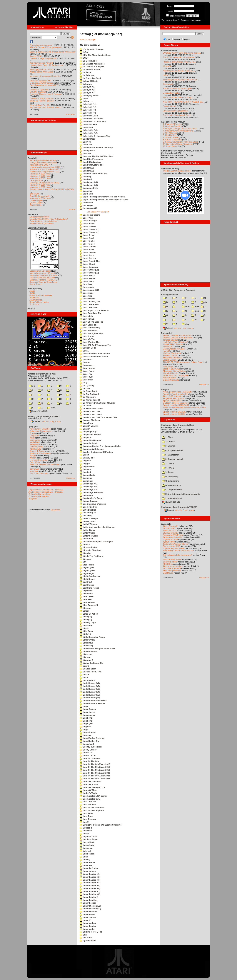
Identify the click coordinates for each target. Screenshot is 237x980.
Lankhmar (86, 191)
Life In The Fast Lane (91, 556)
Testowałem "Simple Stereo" (176, 544)
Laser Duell (87, 238)
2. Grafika (168, 442)
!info (186, 306)
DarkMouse (168, 573)
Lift (83, 562)
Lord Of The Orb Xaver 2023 (95, 776)
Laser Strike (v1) (89, 270)
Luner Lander (88, 926)
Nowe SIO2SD (170, 531)
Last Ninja (86, 316)
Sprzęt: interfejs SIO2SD (174, 414)
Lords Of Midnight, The (92, 787)
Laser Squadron (89, 267)
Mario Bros (35, 442)
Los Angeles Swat (90, 799)
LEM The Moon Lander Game (95, 55)
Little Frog (86, 646)
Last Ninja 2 (87, 319)
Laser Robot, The (90, 261)
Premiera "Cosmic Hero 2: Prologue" (46, 94)
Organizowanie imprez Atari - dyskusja (46, 490)
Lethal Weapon (89, 524)
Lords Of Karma (89, 784)
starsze (72, 209)
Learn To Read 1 (89, 443)
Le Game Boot (88, 391)
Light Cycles (87, 570)
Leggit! (85, 463)
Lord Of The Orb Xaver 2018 (95, 767)
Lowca (84, 834)
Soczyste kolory (170, 562)
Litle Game (86, 631)
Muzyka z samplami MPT (41, 81)
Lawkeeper (87, 365)
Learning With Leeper (92, 449)
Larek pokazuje (37, 180)
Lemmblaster (88, 475)
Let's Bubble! (88, 510)
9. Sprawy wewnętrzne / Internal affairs (180, 142)
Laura (84, 351)
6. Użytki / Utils (170, 135)
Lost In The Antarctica (92, 808)
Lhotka (85, 545)
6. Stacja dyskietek (173, 459)
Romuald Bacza (170, 355)
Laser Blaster (88, 226)
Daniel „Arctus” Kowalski (174, 349)
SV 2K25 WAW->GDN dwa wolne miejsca (182, 53)
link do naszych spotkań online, (177, 171)
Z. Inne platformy (172, 498)
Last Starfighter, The (91, 333)
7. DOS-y (168, 463)
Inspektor (34, 471)
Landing (85, 176)
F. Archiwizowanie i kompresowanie (181, 494)
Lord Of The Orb (89, 761)
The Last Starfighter (39, 460)
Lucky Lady (87, 845)
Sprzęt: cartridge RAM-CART (176, 405)
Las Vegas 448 (88, 208)
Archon (33, 458)
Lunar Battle (87, 862)
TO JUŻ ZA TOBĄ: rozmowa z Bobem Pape (183, 362)
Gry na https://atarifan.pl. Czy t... (178, 115)
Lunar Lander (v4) (90, 883)
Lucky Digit (87, 842)
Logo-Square (88, 732)
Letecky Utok (88, 521)
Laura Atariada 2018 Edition (95, 354)
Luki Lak (85, 851)
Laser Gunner (88, 247)
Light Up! (86, 582)
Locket (85, 674)
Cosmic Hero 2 (170, 106)
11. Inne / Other (170, 146)
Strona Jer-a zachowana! (41, 45)
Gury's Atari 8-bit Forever (41, 295)
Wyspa (33, 456)
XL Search (34, 304)
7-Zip (52, 422)
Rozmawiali (167, 333)
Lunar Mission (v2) (90, 909)
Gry (168, 40)
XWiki (32, 293)
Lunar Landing (88, 900)
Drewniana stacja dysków (41, 98)
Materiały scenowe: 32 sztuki (43, 273)
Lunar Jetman (88, 871)
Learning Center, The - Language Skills (100, 446)
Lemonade (86, 495)
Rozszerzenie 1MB (171, 546)
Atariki (32, 291)
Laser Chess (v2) (89, 232)
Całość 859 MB (171, 502)
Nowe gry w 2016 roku (40, 185)
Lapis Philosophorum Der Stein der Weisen (102, 197)
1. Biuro (167, 437)
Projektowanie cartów (173, 537)
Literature (86, 625)
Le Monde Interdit (90, 400)
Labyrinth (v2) (88, 107)
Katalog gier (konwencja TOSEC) (44, 416)
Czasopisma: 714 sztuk (40, 271)
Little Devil (86, 643)
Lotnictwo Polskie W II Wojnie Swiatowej (101, 825)
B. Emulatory (170, 477)
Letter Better (87, 530)
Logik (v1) (86, 718)
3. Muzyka (168, 446)
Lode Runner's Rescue (92, 703)
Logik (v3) (86, 724)
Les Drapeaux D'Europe (93, 504)
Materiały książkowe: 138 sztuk (44, 275)
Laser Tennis (87, 278)
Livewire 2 (86, 660)
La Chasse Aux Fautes (92, 64)
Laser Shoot (87, 264)
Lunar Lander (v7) (90, 891)
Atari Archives (36, 300)
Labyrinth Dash (89, 116)
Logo (84, 730)
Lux (83, 935)
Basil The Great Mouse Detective (45, 464)
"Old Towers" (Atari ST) (40, 429)
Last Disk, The (88, 307)
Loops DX (86, 753)
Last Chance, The (90, 302)
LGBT (84, 58)
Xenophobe (35, 444)
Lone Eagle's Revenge (92, 738)
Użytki (177, 40)
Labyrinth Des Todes (91, 119)
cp (204, 298)
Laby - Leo (86, 101)
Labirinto (86, 84)
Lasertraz (86, 296)
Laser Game (87, 241)
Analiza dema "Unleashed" (42, 72)
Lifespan (85, 559)
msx (195, 311)
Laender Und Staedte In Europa (96, 148)
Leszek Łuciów (170, 360)
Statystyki (33, 499)
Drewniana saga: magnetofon (43, 58)
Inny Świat (34, 469)
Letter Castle (87, 533)
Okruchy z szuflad (38, 92)
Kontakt (32, 309)
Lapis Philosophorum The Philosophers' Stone (104, 200)
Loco (84, 677)
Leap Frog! (87, 423)
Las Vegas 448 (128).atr (98, 212)
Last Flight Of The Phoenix (94, 310)
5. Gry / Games (170, 133)
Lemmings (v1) (89, 484)
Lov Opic (86, 831)
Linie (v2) (86, 620)
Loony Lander (88, 750)
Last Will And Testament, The (95, 345)
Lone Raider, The (90, 741)
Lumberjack (87, 854)
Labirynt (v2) (87, 90)
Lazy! (84, 382)
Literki (84, 628)
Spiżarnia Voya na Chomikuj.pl (43, 282)
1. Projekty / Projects (172, 124)
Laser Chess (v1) (89, 229)
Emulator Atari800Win (39, 217)
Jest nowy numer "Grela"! (41, 63)
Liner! (84, 611)
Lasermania (87, 287)
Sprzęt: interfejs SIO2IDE (174, 412)
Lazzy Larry (87, 385)
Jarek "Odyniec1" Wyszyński (176, 375)
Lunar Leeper (88, 903)
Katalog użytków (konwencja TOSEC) (179, 507)
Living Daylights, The (92, 663)
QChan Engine (36, 203)
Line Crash (87, 596)
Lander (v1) (87, 168)
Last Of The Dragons (91, 322)
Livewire (85, 657)
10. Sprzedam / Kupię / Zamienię (178, 144)
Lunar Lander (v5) (90, 886)
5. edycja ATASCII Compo (41, 83)
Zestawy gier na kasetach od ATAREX (180, 80)
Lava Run (86, 359)
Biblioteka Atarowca (37, 228)
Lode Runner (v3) (90, 689)
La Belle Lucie (88, 61)
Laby (84, 98)
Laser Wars (87, 281)
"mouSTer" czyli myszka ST (175, 394)
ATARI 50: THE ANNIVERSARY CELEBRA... (183, 102)
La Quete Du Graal (90, 78)
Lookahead (87, 744)
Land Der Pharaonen (91, 159)
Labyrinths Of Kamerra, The (95, 136)
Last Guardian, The (91, 313)
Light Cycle (87, 567)
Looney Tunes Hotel (91, 747)
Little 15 (85, 634)
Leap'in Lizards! (89, 426)
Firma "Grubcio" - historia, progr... (178, 97)
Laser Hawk (87, 250)
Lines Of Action (89, 614)
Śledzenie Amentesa (172, 358)
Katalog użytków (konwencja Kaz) (177, 425)
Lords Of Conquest (91, 781)
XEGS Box (168, 564)
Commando (35, 440)
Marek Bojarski (170, 378)
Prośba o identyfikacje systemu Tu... (179, 62)
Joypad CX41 (36, 56)
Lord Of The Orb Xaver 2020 (95, 773)
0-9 (32, 386)
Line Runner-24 (89, 605)
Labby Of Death (89, 81)
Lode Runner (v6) (90, 698)
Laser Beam (87, 224)
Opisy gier (33, 427)
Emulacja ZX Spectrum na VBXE (44, 183)
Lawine (85, 362)
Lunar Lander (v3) (90, 880)
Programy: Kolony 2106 (174, 398)
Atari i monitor (36, 205)
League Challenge (90, 420)
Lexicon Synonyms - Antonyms (96, 542)
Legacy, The (87, 458)
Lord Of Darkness (90, 758)
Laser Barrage (88, 221)
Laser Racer (87, 255)
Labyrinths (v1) (89, 130)
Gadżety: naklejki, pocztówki (176, 403)
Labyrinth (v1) (88, 104)
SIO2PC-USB (169, 528)
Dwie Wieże (35, 462)
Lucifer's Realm (89, 839)
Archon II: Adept (37, 451)
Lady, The (86, 145)
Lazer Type (87, 377)
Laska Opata (87, 299)
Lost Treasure (88, 819)
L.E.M (84, 52)
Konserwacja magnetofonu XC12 (45, 171)
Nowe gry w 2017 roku (40, 178)
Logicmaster (87, 715)
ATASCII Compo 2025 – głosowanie (46, 47)
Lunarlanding (88, 923)
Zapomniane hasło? (170, 20)
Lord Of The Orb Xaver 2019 (95, 770)
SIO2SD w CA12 (171, 533)
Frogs (32, 433)
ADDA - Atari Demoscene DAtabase (178, 290)
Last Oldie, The (89, 325)
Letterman (86, 539)
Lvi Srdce (86, 938)
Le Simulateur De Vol (91, 409)
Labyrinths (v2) (89, 133)
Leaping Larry (88, 432)
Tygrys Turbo (169, 542)
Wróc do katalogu (87, 39)
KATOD (166, 351)
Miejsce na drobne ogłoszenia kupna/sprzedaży (184, 407)
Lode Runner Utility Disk (93, 701)
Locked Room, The (90, 672)
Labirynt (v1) (87, 87)
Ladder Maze (87, 139)
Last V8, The (87, 339)
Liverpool (86, 654)
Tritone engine (36, 200)
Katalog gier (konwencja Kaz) (42, 374)
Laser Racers (88, 258)
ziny (185, 324)
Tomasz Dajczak (170, 340)
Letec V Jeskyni (89, 518)
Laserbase (86, 284)
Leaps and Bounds (90, 435)
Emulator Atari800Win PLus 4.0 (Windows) (49, 219)
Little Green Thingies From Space (97, 649)
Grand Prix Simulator (39, 473)
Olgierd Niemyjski (171, 380)
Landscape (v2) (89, 185)
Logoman (86, 735)
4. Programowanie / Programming (178, 131)
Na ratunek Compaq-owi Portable (45, 76)
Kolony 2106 (35, 449)
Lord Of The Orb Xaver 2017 (95, 764)
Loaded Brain (88, 669)
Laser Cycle (87, 235)
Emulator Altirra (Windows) (41, 223)
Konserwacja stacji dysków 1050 (44, 169)
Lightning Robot (89, 588)
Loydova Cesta (89, 837)
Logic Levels (87, 712)
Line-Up (85, 608)
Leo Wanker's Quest (91, 498)
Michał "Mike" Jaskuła (173, 344)
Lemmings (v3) (89, 489)
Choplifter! (34, 435)
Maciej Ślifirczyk (170, 373)
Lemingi (85, 472)
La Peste (85, 72)
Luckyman (86, 848)
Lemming (86, 478)
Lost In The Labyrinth (92, 810)
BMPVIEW (34, 194)
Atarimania (34, 298)
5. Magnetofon (171, 455)
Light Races (87, 579)
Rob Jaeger (168, 367)
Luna (84, 857)
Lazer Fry (86, 374)
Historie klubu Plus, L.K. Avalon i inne (46, 65)
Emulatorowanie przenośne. (176, 111)
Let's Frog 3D (88, 513)
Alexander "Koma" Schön (174, 371)
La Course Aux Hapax (92, 67)
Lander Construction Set (93, 174)
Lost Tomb (86, 816)
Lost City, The (88, 802)
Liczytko (85, 553)
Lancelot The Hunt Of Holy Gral (96, 156)
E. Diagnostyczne (172, 490)
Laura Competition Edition (94, 357)
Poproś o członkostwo (191, 20)
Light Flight (87, 573)
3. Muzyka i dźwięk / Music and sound (180, 128)
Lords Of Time (88, 790)
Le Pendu (86, 406)
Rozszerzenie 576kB (172, 560)
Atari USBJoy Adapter (173, 396)
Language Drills (89, 188)
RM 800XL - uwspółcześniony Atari (179, 57)
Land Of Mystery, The (92, 165)
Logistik (85, 727)
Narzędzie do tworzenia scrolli (43, 163)
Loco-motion (87, 680)
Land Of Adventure (90, 162)
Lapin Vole (86, 194)
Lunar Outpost (88, 912)
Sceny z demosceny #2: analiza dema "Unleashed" (53, 52)
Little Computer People (92, 637)
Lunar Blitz (87, 865)
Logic (84, 706)
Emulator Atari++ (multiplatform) (44, 221)
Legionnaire (87, 466)
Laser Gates (87, 244)
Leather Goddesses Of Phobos (96, 452)
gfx (204, 302)
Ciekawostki (168, 84)
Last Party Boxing (90, 328)
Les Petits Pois (89, 507)
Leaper (85, 429)
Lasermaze (87, 293)
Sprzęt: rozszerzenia (172, 401)
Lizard (84, 666)
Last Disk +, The (89, 304)
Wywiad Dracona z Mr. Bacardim (178, 338)
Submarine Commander (40, 431)
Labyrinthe (86, 127)
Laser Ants (87, 218)
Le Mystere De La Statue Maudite (97, 403)
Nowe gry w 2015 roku (40, 187)
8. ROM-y (168, 468)
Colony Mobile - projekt (39, 496)
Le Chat (85, 388)
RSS (70, 37)
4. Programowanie (172, 450)
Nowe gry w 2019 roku (40, 176)
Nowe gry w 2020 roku (40, 174)
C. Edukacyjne (171, 481)
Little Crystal (87, 640)
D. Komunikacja (171, 485)
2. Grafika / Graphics (172, 126)
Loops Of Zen (88, 755)
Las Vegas (86, 205)
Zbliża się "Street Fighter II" (42, 101)
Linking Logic (88, 623)
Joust (32, 438)
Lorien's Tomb (88, 793)
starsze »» (71, 114)
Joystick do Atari (170, 540)
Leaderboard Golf (90, 411)
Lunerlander (87, 929)
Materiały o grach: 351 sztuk (42, 280)
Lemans (85, 469)
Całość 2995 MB (38, 411)
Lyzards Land (88, 941)
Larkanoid (86, 202)
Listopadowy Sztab (171, 93)
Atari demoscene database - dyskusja (45, 492)
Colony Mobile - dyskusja (40, 494)
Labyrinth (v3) (88, 110)
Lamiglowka (87, 150)
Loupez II (86, 828)
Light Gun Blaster (90, 576)
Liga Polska (87, 565)
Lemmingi (86, 481)
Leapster (86, 438)
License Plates (88, 547)
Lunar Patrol (87, 915)
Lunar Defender (89, 868)
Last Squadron (88, 331)
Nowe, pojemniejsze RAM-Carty (177, 392)
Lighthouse (87, 585)
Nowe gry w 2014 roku (40, 198)
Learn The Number (90, 440)
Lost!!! (84, 822)
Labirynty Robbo (89, 95)
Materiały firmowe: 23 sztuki (42, 278)
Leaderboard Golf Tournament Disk (98, 417)
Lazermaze (86, 380)
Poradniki (32, 158)
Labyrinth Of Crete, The (93, 122)
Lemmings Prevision (91, 492)
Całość (36, 421)
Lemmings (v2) (89, 487)
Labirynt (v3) (87, 93)
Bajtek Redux (35, 284)
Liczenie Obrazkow (90, 550)
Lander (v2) (87, 171)
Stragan (165, 390)
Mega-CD (167, 66)
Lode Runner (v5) (90, 695)
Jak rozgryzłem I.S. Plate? (41, 70)
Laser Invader (88, 253)
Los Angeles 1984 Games (94, 796)
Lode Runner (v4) (90, 692)
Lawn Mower (87, 368)
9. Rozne (168, 472)
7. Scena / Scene (171, 137)
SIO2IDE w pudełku (172, 568)
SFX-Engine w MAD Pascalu (43, 160)
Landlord (86, 179)
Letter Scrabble (89, 536)
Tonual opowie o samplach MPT (44, 85)
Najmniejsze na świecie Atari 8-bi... (179, 71)
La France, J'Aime (90, 70)
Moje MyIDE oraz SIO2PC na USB (179, 551)
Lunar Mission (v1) (90, 906)
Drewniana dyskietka (39, 90)
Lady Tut (85, 142)
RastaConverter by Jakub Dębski (178, 88)
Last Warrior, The (90, 342)
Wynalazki (166, 524)
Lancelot (85, 153)
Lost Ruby (86, 813)
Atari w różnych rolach (173, 566)
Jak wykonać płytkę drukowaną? (178, 555)
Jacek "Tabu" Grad (171, 369)
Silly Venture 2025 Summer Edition (45, 107)
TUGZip (58, 422)
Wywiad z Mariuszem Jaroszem (177, 335)
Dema (187, 40)
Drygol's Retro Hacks (39, 302)
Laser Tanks (87, 275)
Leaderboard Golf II (91, 414)
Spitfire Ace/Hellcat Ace (40, 453)
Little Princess (88, 651)
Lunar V (85, 920)
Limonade (86, 594)
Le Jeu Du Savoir (90, 394)
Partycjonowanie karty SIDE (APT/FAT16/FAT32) (52, 189)
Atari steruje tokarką (172, 571)
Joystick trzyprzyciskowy (174, 548)
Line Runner (87, 602)
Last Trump (87, 336)
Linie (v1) (86, 617)
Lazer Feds (87, 371)
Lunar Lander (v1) (90, 874)
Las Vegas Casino (90, 215)
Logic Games (88, 709)
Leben (84, 455)
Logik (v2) (86, 721)
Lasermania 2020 (90, 290)
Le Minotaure (88, 397)
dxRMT (166, 75)
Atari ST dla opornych (39, 196)
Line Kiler (86, 599)
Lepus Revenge (89, 501)
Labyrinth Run (88, 124)
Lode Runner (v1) (90, 683)
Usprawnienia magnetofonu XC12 (45, 167)
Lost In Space (88, 805)
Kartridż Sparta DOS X (40, 165)
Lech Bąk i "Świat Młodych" (175, 342)
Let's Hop (86, 516)
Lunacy (85, 859)
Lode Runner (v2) (90, 686)
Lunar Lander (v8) (90, 894)
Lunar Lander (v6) (90, 888)
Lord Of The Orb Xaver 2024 (95, 779)
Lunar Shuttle (88, 917)
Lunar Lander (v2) (90, 877)
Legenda (85, 461)
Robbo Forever (36, 447)
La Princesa (87, 75)
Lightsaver (86, 591)
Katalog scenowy (169, 295)
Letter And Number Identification (97, 527)
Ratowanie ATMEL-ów (173, 535)
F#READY (168, 347)
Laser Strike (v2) (89, 273)
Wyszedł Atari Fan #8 (39, 105)
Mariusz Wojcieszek (172, 353)
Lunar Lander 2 (89, 897)
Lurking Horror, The (91, 932)
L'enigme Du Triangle (92, 49)
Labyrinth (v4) (88, 113)
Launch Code (88, 348)
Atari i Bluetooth (170, 526)
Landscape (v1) (89, 182)
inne (51, 408)
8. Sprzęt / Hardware (172, 140)
